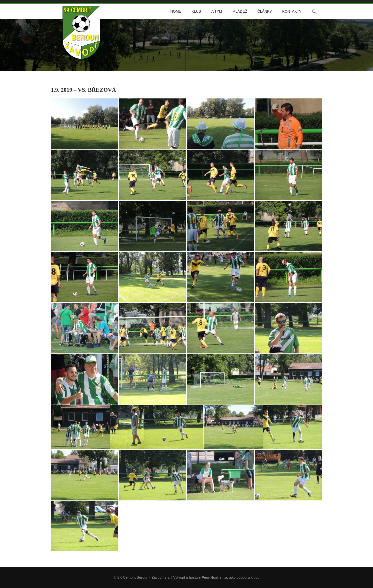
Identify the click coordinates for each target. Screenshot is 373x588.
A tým (217, 11)
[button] (314, 12)
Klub (196, 11)
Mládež (240, 11)
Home (176, 11)
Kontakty (292, 11)
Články (265, 11)
